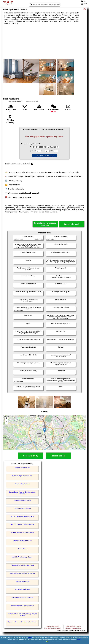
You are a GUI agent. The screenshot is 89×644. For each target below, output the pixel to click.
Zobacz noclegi (58, 456)
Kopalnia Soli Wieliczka (22, 484)
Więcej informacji (72, 224)
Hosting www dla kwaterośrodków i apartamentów (73, 627)
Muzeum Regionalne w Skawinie (22, 476)
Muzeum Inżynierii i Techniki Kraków (22, 606)
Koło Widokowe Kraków (22, 589)
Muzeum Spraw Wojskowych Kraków (22, 516)
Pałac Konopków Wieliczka (22, 508)
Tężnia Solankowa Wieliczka (22, 500)
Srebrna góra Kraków (22, 581)
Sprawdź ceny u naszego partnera (45, 224)
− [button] (7, 422)
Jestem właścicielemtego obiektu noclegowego (52, 627)
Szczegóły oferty (31, 456)
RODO (79, 639)
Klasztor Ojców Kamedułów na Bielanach (22, 573)
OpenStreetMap (81, 449)
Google (30, 638)
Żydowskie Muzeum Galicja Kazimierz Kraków (22, 622)
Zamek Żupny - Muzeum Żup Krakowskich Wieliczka (22, 493)
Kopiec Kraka (22, 549)
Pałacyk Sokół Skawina (22, 468)
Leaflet (72, 449)
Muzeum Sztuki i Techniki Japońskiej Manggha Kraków (22, 615)
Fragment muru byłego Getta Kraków (22, 565)
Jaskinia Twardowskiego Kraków (22, 557)
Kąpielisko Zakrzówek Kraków (22, 541)
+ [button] (7, 418)
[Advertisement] (44, 42)
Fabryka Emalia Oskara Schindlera (22, 598)
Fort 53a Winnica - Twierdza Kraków (22, 533)
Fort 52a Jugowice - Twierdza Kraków (22, 525)
